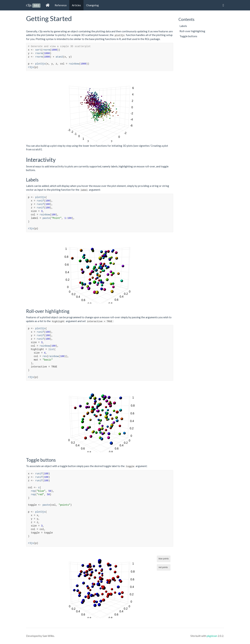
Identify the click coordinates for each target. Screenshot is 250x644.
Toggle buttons (188, 36)
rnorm (46, 50)
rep (33, 491)
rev (45, 356)
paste (46, 218)
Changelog (92, 5)
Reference (61, 5)
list (51, 349)
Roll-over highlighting (192, 31)
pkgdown (212, 636)
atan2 (59, 57)
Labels (183, 26)
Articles (76, 5)
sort (38, 50)
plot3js (40, 64)
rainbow (74, 64)
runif (40, 201)
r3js (29, 5)
